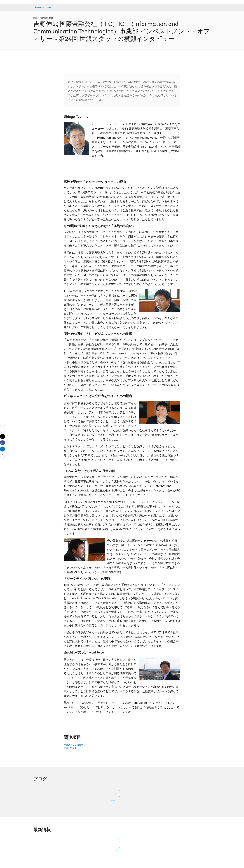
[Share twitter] (2, 437)
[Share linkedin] (2, 449)
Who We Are (39, 7)
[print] (2, 430)
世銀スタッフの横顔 (73, 745)
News (50, 7)
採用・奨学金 (70, 748)
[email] (2, 424)
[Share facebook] (2, 443)
